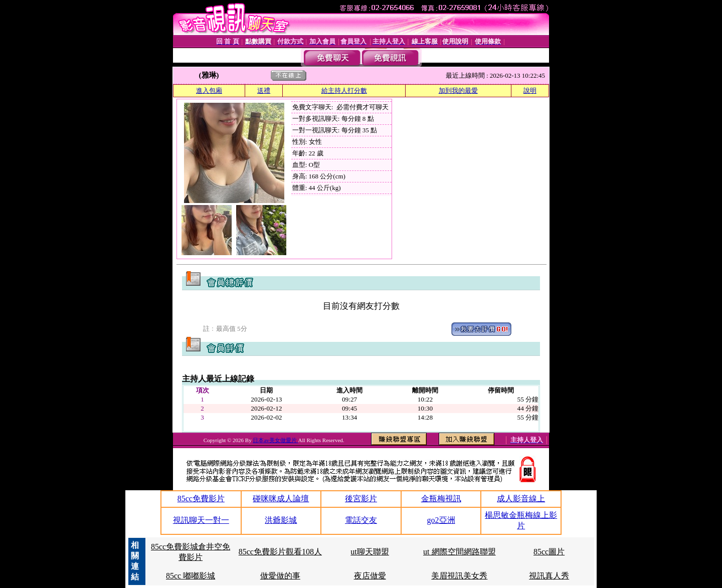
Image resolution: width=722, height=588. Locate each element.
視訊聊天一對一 (201, 520)
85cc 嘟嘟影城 (191, 576)
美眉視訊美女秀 (459, 576)
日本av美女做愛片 (275, 440)
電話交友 (361, 520)
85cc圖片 (549, 552)
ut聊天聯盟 (370, 552)
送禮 (264, 90)
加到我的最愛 (458, 90)
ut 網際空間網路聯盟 (459, 552)
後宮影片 (361, 499)
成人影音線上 (521, 499)
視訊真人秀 (549, 576)
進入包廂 (209, 90)
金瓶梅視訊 (441, 499)
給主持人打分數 (344, 90)
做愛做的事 (280, 576)
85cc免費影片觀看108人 (280, 552)
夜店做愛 (370, 576)
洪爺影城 (281, 520)
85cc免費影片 (201, 499)
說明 (530, 90)
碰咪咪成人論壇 (281, 499)
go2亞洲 (441, 520)
